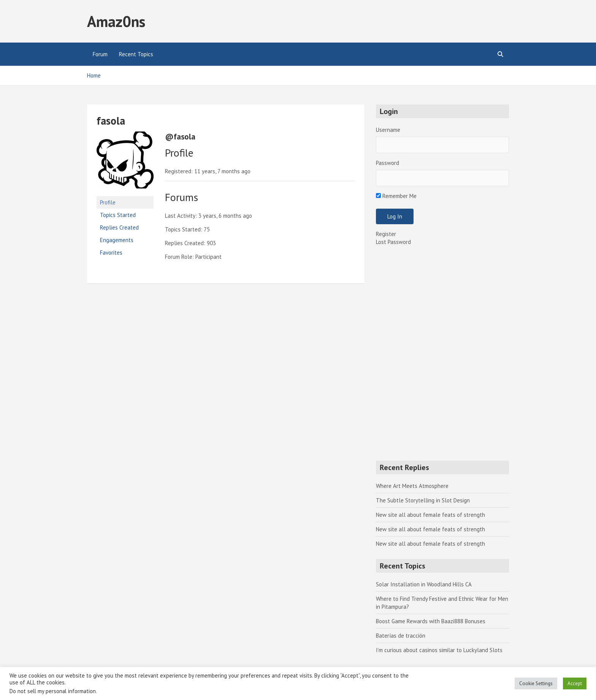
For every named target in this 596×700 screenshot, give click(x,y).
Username (388, 130)
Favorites (111, 253)
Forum (100, 54)
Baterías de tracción (401, 636)
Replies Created (119, 227)
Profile (108, 202)
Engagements (117, 240)
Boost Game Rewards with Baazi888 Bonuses (431, 621)
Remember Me (396, 196)
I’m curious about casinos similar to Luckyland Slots (439, 650)
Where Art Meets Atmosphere (412, 486)
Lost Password (393, 242)
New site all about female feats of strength (430, 515)
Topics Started (118, 215)
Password (388, 163)
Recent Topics (136, 54)
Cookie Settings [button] (536, 683)
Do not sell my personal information (53, 691)
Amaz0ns (116, 21)
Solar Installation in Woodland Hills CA (424, 584)
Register (386, 234)
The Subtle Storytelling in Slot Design (423, 500)
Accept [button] (575, 683)
